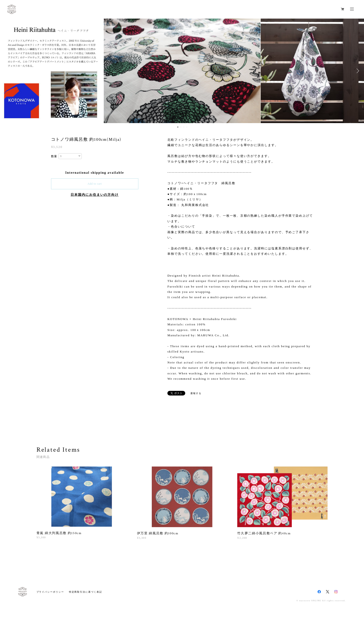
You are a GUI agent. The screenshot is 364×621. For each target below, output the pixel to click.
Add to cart (95, 184)
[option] (182, 71)
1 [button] (178, 127)
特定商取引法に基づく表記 (86, 592)
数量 (54, 156)
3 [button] (184, 127)
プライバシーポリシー (50, 592)
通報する (196, 393)
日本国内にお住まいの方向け (95, 195)
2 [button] (181, 127)
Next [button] (357, 71)
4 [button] (187, 127)
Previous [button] (7, 71)
